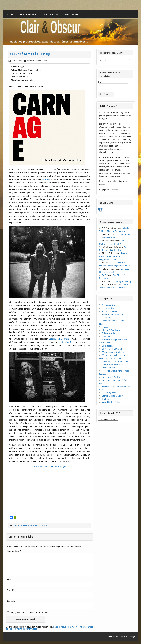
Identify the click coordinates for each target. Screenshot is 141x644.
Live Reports (108, 346)
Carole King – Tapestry (121, 281)
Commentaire (14, 551)
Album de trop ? (109, 308)
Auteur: (14, 70)
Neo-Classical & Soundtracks (115, 361)
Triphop (105, 399)
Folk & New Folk (110, 333)
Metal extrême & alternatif (114, 352)
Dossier (106, 327)
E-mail (10, 590)
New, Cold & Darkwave (113, 364)
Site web (11, 601)
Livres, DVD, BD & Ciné (113, 349)
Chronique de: (17, 80)
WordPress (120, 636)
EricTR (105, 275)
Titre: (13, 67)
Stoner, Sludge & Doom (113, 396)
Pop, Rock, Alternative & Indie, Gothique (31, 525)
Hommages (107, 336)
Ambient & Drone (110, 311)
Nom (10, 579)
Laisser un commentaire (37, 61)
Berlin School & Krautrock (114, 314)
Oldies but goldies (110, 368)
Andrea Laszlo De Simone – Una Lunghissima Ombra (113, 256)
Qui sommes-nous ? (28, 14)
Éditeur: (14, 73)
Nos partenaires (51, 14)
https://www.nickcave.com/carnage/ (50, 466)
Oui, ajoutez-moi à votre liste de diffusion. (28, 612)
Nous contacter (72, 14)
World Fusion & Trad (111, 402)
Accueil (10, 14)
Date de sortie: (18, 77)
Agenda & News (109, 305)
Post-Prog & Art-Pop (111, 377)
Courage (131, 636)
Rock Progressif (109, 393)
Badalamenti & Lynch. (59, 339)
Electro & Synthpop (111, 330)
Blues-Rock (107, 318)
